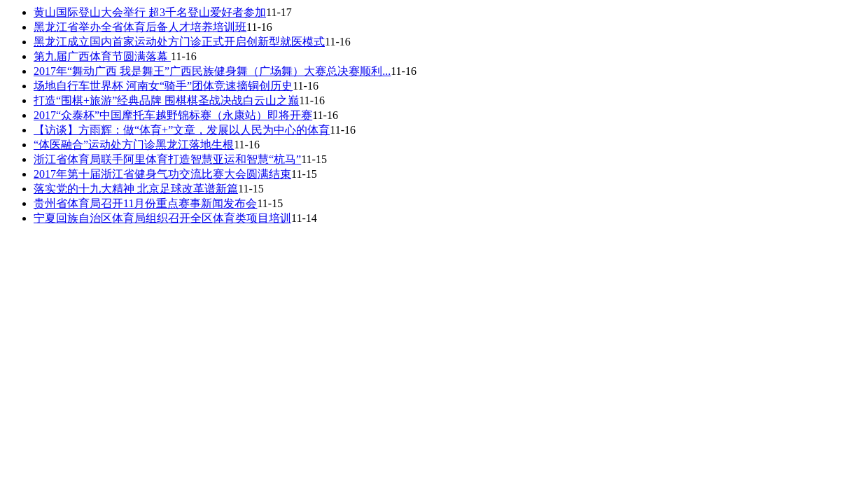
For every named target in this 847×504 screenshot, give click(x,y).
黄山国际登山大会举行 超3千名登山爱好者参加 (150, 12)
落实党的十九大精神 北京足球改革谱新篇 (136, 189)
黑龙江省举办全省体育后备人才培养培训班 (140, 27)
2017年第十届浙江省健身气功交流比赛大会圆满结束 (162, 174)
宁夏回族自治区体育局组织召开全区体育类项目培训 (162, 218)
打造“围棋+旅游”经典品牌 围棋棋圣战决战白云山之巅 (166, 100)
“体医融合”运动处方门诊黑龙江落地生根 (134, 145)
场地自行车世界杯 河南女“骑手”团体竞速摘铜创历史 (163, 86)
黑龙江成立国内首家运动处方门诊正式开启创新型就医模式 (179, 42)
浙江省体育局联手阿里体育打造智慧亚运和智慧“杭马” (167, 159)
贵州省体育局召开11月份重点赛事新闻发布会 (145, 203)
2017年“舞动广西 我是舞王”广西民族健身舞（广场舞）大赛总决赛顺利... (212, 71)
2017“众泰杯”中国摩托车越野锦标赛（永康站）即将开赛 (173, 115)
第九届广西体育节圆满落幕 (102, 56)
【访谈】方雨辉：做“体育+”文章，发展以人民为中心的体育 (182, 130)
